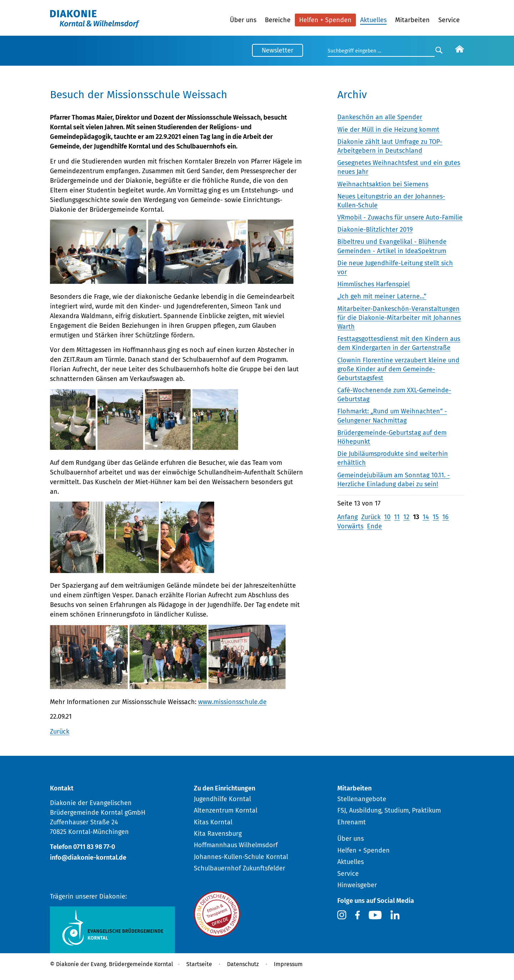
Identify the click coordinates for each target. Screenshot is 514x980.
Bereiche (278, 20)
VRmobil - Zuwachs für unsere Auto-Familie (400, 217)
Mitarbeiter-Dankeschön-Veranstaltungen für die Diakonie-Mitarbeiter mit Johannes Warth (399, 318)
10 (387, 517)
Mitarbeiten (412, 20)
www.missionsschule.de (232, 702)
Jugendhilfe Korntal (222, 799)
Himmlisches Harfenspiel (374, 284)
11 (397, 517)
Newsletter (278, 50)
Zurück (60, 732)
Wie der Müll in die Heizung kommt (388, 130)
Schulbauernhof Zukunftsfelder (240, 868)
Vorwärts (350, 526)
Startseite (199, 964)
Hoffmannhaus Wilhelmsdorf (236, 845)
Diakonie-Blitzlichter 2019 (375, 230)
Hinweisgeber (357, 885)
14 (426, 517)
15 (436, 517)
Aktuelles (373, 20)
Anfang (347, 517)
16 (445, 517)
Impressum (288, 964)
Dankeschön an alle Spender (380, 117)
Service (449, 20)
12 (406, 517)
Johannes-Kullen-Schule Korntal (241, 857)
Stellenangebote (362, 799)
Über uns (243, 20)
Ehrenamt (352, 822)
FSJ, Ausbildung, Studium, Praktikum (389, 810)
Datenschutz (243, 964)
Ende (374, 526)
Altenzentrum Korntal (226, 810)
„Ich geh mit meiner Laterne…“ (382, 296)
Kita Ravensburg (218, 834)
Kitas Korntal (213, 822)
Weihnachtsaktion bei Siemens (383, 184)
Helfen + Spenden (325, 20)
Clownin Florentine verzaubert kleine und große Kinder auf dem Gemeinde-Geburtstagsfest (398, 369)
